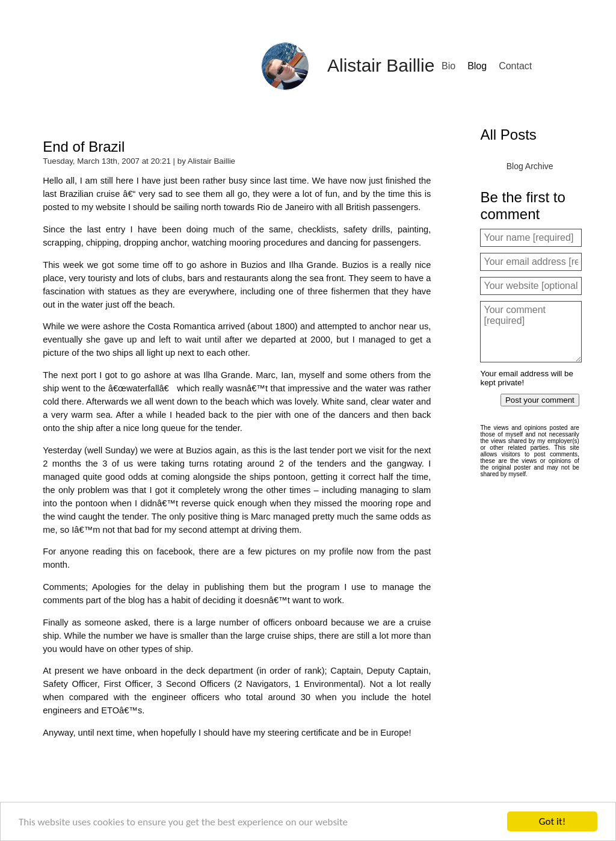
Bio (448, 66)
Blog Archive (530, 166)
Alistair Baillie (381, 65)
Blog (477, 66)
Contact (515, 66)
